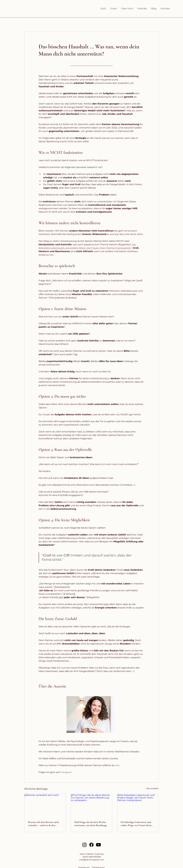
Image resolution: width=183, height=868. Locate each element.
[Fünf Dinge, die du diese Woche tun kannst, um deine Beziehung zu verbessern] (92, 805)
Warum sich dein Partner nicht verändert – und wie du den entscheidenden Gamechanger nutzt (43, 824)
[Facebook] (91, 845)
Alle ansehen (152, 788)
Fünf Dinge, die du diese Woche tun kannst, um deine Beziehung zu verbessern (90, 824)
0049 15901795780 (92, 857)
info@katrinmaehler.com (92, 860)
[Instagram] (84, 845)
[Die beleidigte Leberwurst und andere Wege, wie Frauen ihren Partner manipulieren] (138, 805)
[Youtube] (98, 845)
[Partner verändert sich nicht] (45, 805)
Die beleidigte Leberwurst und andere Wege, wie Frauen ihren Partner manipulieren (136, 824)
